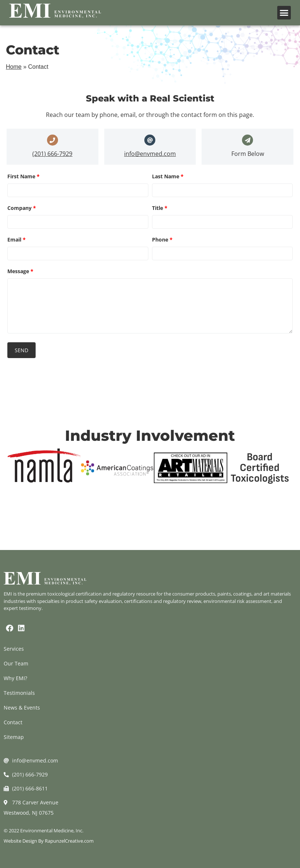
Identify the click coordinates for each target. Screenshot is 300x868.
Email (17, 240)
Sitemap (14, 737)
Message (20, 271)
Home (14, 67)
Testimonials (19, 693)
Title (160, 208)
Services (14, 649)
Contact (13, 722)
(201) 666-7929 (52, 154)
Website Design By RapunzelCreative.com (49, 841)
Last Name (168, 176)
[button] (284, 13)
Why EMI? (15, 678)
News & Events (22, 708)
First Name (24, 176)
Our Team (16, 663)
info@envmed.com (150, 154)
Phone (162, 240)
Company (22, 208)
